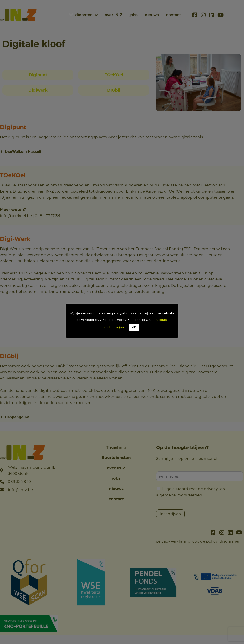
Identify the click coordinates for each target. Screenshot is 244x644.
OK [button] (134, 327)
